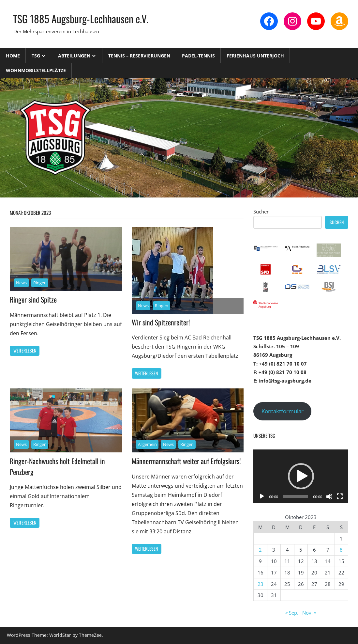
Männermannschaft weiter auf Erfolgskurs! (186, 461)
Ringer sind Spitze (33, 299)
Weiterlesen (25, 350)
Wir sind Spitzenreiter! (161, 322)
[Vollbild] (340, 496)
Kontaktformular (283, 411)
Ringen (40, 283)
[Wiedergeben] (262, 496)
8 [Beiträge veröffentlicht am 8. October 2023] (341, 550)
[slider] (296, 496)
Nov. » (309, 613)
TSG (36, 56)
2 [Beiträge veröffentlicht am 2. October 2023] (260, 550)
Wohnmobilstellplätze (36, 70)
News (21, 283)
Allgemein (147, 444)
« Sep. (292, 613)
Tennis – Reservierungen (139, 56)
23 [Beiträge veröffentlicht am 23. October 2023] (261, 584)
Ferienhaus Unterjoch (255, 56)
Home (13, 56)
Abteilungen (74, 56)
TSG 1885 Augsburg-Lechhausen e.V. (81, 18)
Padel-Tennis (198, 56)
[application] (301, 476)
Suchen (261, 212)
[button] (301, 476)
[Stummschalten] (329, 496)
